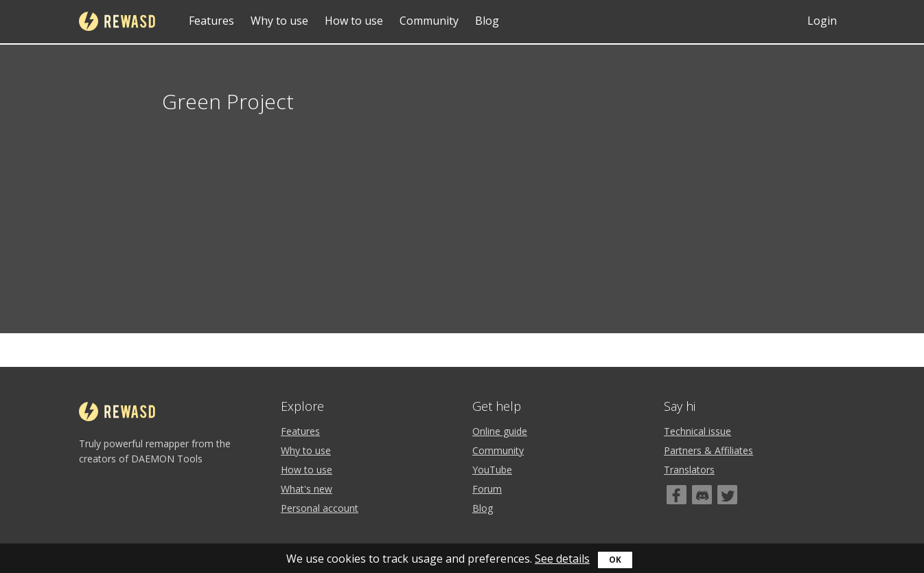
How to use (354, 21)
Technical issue (697, 431)
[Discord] (702, 495)
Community (429, 21)
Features (211, 21)
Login (822, 21)
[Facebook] (677, 495)
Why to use (279, 21)
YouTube (492, 470)
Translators (689, 470)
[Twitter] (727, 495)
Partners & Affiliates (708, 450)
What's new (307, 489)
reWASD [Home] (117, 21)
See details (562, 559)
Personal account (320, 508)
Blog (487, 21)
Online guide (500, 431)
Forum (487, 489)
